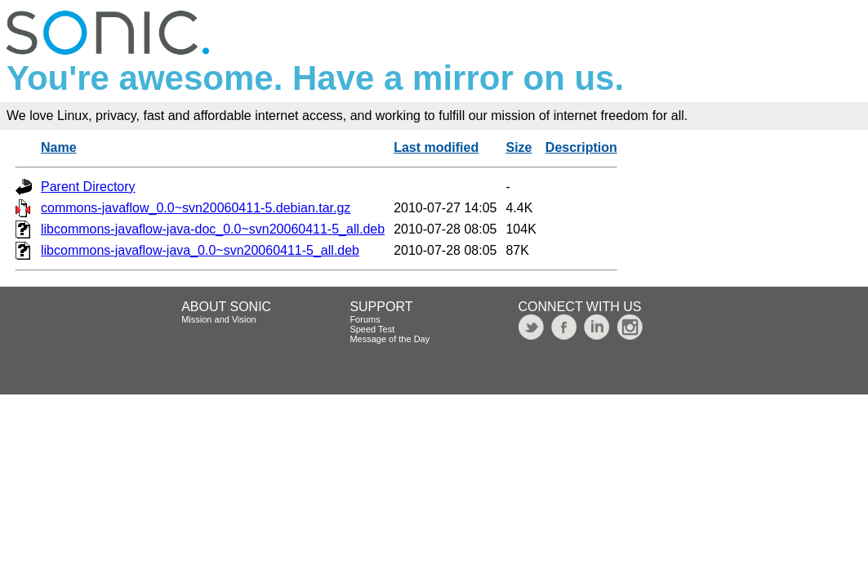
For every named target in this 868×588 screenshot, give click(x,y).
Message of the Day (389, 339)
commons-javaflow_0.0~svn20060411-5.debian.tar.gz (196, 208)
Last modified (436, 147)
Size (519, 147)
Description (581, 147)
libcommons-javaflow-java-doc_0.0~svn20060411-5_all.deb (213, 229)
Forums (365, 319)
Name (59, 147)
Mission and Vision (219, 319)
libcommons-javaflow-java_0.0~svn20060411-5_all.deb (200, 250)
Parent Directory (88, 187)
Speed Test (372, 329)
